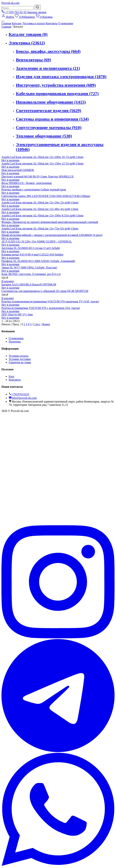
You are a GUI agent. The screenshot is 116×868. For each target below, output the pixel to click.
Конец (46, 324)
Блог (12, 376)
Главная (6, 23)
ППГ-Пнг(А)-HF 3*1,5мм (17, 314)
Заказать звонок (37, 12)
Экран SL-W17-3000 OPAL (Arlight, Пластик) (29, 268)
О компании (66, 23)
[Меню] (3, 21)
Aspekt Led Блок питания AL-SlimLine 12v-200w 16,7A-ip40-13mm (42, 157)
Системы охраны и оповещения (52, 119)
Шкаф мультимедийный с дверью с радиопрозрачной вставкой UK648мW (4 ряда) (52, 235)
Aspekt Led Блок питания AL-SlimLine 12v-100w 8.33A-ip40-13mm (42, 216)
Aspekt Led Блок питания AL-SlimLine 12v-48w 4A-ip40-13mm (40, 209)
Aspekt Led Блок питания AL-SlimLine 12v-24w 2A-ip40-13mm (40, 203)
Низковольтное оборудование (51, 102)
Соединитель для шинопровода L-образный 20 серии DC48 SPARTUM (45, 291)
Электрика (27, 43)
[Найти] (37, 7)
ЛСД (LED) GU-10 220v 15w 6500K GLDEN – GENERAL (37, 242)
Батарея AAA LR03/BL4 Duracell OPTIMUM (29, 284)
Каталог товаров (28, 34)
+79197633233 (19, 394)
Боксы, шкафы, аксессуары (48, 51)
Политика (15, 342)
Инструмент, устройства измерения (56, 85)
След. (37, 324)
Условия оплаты (19, 356)
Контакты (52, 23)
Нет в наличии (10, 160)
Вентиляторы (33, 60)
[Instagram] (58, 637)
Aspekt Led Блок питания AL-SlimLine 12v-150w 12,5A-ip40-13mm (42, 164)
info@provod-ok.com (23, 398)
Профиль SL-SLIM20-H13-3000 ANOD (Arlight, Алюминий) (38, 261)
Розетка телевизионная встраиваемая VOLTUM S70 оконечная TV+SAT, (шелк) (50, 301)
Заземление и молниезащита (48, 68)
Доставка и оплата (34, 23)
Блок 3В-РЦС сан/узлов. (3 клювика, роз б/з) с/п (31, 274)
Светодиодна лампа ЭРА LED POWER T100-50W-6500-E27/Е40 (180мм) (46, 196)
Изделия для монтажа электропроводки (61, 77)
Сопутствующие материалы (49, 127)
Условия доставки (20, 359)
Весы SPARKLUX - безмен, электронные (27, 183)
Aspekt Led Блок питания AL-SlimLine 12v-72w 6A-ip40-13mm (40, 229)
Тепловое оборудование (44, 136)
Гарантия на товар (20, 362)
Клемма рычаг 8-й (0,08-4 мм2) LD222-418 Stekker (32, 255)
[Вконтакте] (58, 524)
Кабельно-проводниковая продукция (57, 94)
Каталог (17, 23)
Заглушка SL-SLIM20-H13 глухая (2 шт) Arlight (31, 248)
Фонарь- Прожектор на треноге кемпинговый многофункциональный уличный (50, 222)
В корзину (8, 281)
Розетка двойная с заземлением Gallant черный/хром (34, 190)
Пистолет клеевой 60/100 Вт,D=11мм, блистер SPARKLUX (37, 177)
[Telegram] (58, 751)
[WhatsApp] (58, 865)
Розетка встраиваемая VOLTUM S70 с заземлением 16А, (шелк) (41, 308)
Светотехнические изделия (49, 111)
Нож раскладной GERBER (18, 170)
